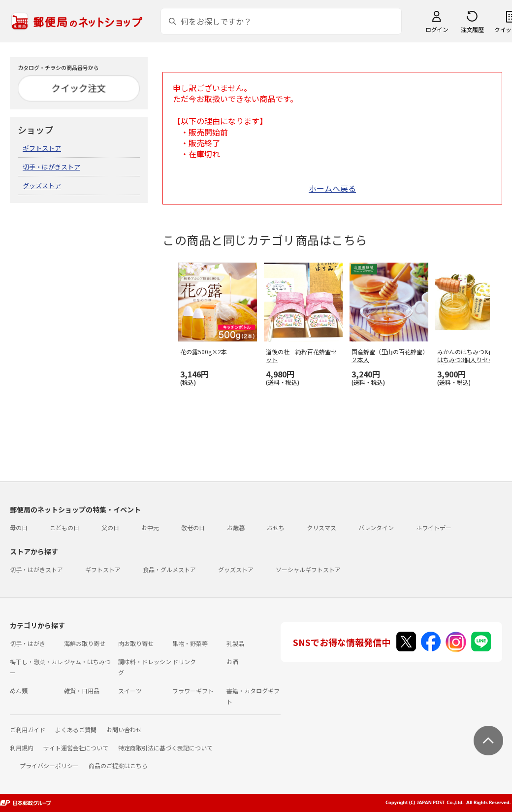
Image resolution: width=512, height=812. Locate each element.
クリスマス (321, 527)
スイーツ (130, 691)
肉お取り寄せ (136, 643)
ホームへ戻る (332, 188)
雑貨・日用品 (82, 691)
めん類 (19, 691)
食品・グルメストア (169, 569)
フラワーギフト (193, 691)
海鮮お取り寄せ (85, 643)
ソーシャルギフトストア (308, 569)
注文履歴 (472, 29)
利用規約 (22, 748)
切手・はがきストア (51, 167)
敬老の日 (193, 527)
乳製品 (235, 643)
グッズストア (42, 186)
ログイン (437, 29)
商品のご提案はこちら (118, 765)
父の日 (110, 527)
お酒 (232, 661)
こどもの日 (64, 527)
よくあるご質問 (76, 729)
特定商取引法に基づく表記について (165, 748)
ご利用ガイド (28, 729)
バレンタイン (376, 527)
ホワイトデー (434, 527)
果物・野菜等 (190, 643)
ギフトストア (42, 148)
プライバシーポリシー (49, 765)
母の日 (19, 527)
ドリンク (184, 661)
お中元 (150, 527)
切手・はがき (28, 643)
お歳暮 (236, 527)
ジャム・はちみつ (87, 661)
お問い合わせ (124, 729)
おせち (276, 527)
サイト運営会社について (76, 748)
